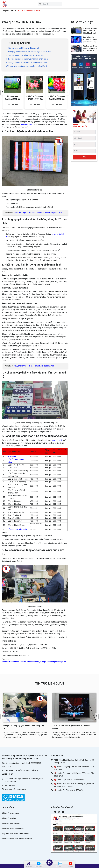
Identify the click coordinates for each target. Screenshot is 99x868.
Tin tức (13, 11)
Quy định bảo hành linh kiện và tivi (15, 834)
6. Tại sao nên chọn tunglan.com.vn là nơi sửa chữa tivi (27, 66)
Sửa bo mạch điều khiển (17, 529)
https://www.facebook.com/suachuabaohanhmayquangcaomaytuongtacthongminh (34, 662)
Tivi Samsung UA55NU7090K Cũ (13, 98)
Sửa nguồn (12, 457)
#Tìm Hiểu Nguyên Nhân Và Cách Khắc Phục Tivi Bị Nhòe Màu (38, 213)
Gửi (84, 157)
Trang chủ (5, 11)
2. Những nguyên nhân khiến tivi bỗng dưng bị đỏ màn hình (28, 52)
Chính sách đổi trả (9, 818)
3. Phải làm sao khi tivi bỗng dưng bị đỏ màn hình (25, 55)
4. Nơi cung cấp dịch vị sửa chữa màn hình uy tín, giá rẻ (27, 59)
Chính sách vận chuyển (11, 823)
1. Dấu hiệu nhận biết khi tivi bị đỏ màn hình (22, 48)
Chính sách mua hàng (10, 813)
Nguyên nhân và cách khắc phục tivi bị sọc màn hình (34, 366)
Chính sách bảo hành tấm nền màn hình (17, 839)
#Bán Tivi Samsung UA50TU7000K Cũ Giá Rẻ (57, 98)
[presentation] (2, 92)
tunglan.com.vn (27, 124)
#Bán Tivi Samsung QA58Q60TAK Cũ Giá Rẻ (35, 98)
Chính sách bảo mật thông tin (14, 828)
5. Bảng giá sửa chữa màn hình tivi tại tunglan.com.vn (26, 63)
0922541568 (13, 104)
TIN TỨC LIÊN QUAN (50, 684)
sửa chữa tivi (57, 440)
